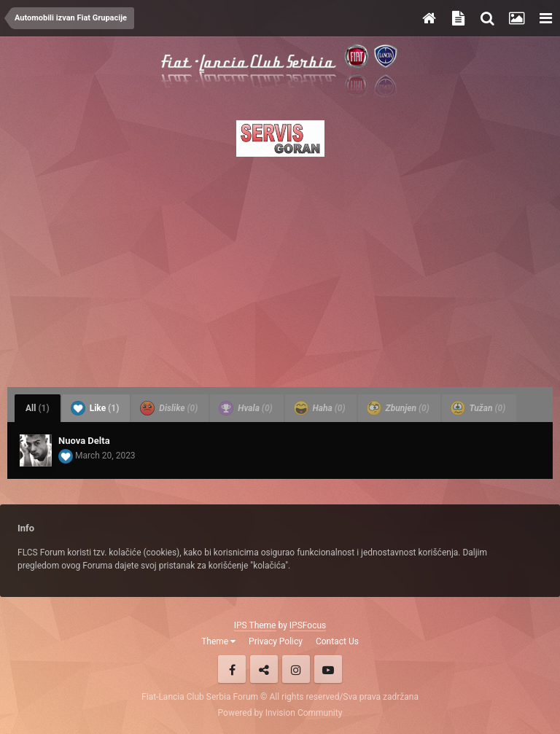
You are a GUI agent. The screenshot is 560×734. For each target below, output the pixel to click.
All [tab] (38, 408)
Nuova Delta (84, 441)
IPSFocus (308, 625)
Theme (218, 641)
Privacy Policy (276, 641)
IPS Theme (255, 625)
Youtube (328, 669)
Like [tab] (95, 408)
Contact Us (337, 641)
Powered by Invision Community (280, 713)
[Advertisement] (280, 268)
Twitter (264, 669)
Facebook (232, 669)
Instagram (296, 669)
